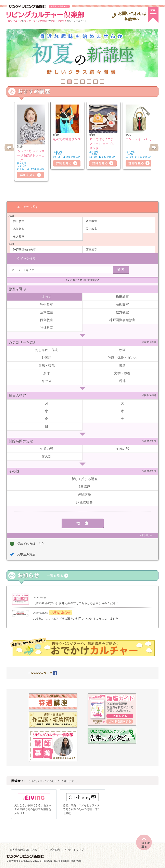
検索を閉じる (146, 535)
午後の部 (122, 449)
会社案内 (55, 850)
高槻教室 (19, 229)
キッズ (47, 381)
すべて (47, 297)
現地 (122, 381)
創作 (47, 373)
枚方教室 (19, 236)
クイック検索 (26, 258)
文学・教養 (122, 373)
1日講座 (85, 486)
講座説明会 (85, 502)
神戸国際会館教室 (24, 249)
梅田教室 (19, 221)
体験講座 (85, 494)
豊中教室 (91, 221)
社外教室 (47, 328)
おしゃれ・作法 (47, 350)
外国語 (47, 357)
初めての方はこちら (31, 543)
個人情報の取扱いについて (25, 850)
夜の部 (47, 456)
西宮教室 (91, 249)
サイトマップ (76, 850)
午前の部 (47, 449)
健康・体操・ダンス (122, 357)
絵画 (122, 350)
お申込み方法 (26, 554)
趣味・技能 (47, 365)
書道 (122, 365)
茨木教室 (91, 229)
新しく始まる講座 (85, 479)
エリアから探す (28, 207)
